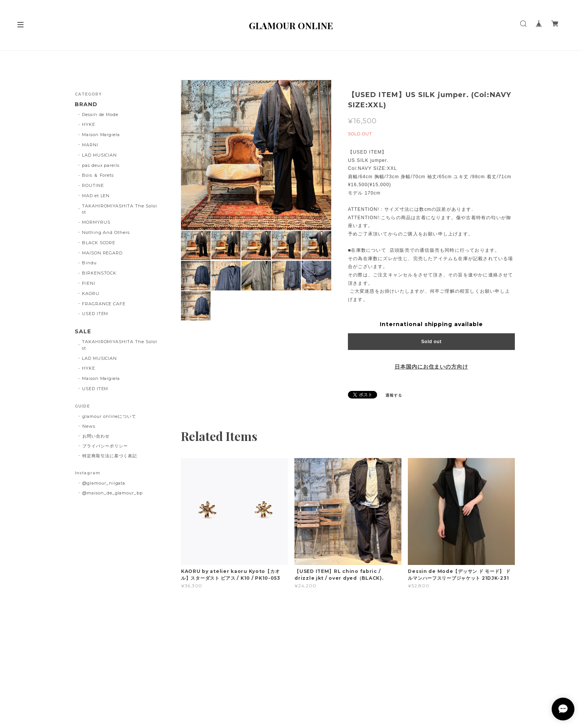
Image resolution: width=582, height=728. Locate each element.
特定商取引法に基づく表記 (110, 456)
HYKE (89, 124)
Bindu (89, 263)
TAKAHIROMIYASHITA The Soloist (120, 209)
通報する (394, 395)
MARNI (90, 145)
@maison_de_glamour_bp (112, 493)
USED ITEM (95, 314)
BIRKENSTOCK (99, 273)
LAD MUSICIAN (100, 155)
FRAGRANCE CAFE (104, 304)
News (89, 426)
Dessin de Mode (100, 115)
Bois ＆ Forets (98, 175)
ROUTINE (93, 185)
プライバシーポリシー (105, 446)
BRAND (86, 104)
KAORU (91, 293)
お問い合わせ (96, 436)
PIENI (89, 283)
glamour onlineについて (109, 416)
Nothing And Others (106, 232)
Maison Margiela (101, 135)
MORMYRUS (96, 222)
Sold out (431, 342)
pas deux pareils (101, 165)
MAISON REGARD (102, 253)
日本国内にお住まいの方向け (431, 367)
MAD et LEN (96, 196)
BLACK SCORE (99, 243)
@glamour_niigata (104, 483)
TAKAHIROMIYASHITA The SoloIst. (120, 345)
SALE (83, 332)
